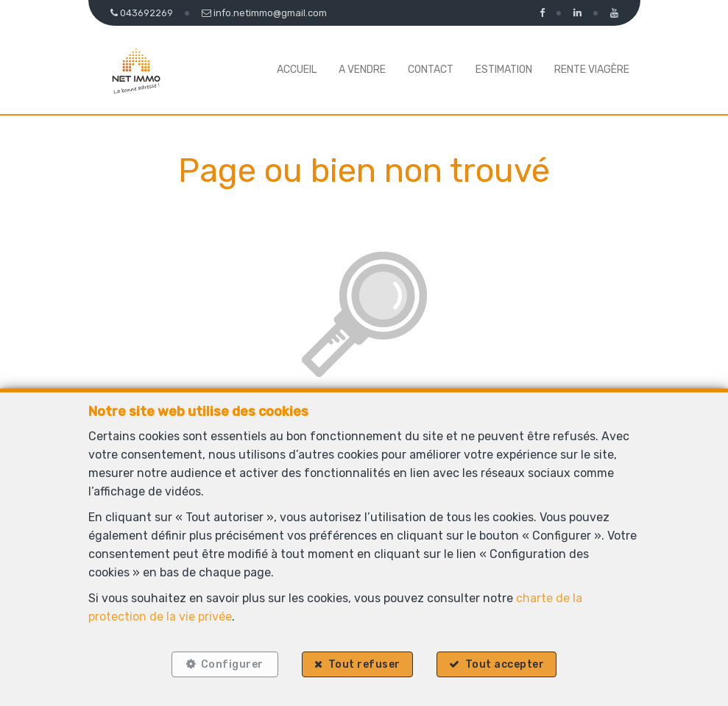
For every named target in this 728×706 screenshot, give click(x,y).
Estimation (504, 70)
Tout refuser (364, 664)
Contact (431, 70)
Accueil (297, 70)
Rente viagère (592, 70)
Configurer (231, 664)
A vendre (362, 70)
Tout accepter (506, 664)
